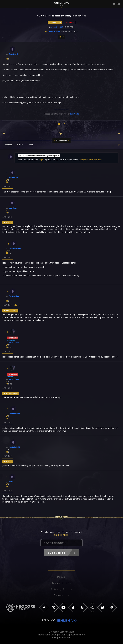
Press (62, 577)
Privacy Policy (61, 589)
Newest (8, 144)
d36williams (54, 32)
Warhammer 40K (55, 22)
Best (31, 144)
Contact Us (61, 596)
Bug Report (70, 22)
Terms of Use (62, 583)
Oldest (20, 144)
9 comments (62, 140)
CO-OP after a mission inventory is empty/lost (39, 155)
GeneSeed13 (57, 27)
